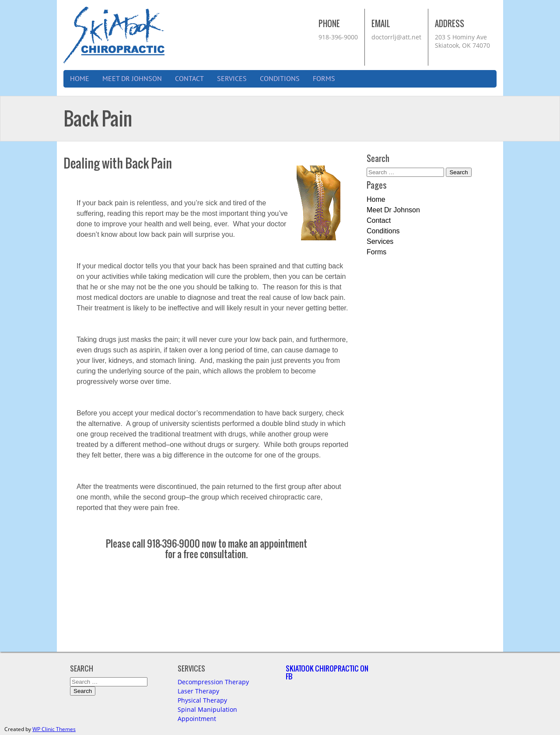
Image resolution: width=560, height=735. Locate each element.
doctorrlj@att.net (396, 37)
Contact (189, 79)
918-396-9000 (338, 37)
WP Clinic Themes (54, 729)
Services (232, 79)
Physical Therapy (202, 700)
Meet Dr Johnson (132, 79)
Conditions (280, 79)
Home (80, 79)
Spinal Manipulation (207, 709)
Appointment (197, 719)
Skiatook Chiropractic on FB (327, 672)
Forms (324, 79)
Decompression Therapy (213, 682)
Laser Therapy (198, 691)
